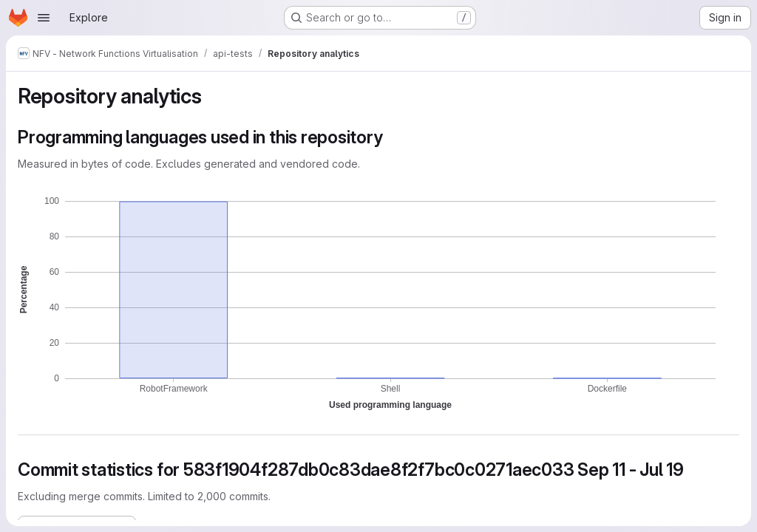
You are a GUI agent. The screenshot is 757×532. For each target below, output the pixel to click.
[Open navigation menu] (44, 18)
